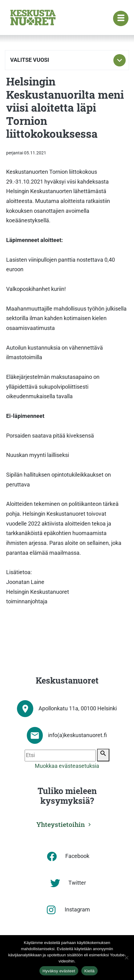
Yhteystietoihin (61, 824)
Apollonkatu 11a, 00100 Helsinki (78, 708)
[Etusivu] (33, 18)
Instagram (77, 910)
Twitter (77, 883)
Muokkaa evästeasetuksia (67, 766)
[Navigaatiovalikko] (121, 18)
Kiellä (89, 971)
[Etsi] (60, 756)
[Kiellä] (126, 958)
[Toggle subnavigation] (120, 60)
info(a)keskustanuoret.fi (77, 735)
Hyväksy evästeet (59, 971)
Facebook (77, 856)
